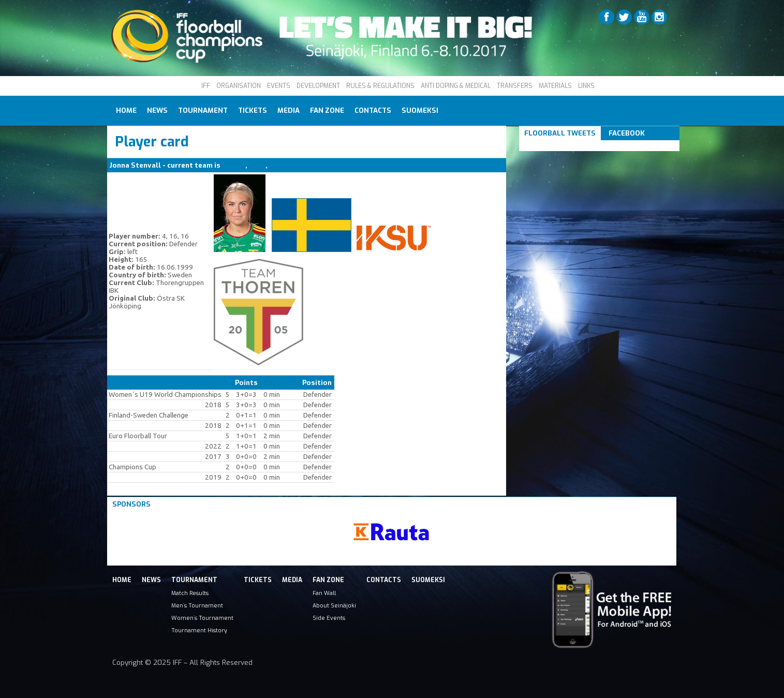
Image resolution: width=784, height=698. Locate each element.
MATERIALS (555, 86)
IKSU (257, 165)
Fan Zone (327, 110)
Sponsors (131, 504)
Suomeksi (420, 110)
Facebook (627, 133)
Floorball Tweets (560, 133)
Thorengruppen (296, 165)
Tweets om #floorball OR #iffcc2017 (588, 146)
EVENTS (279, 86)
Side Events (329, 618)
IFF (206, 86)
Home (126, 110)
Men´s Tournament (197, 605)
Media (289, 110)
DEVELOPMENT (318, 86)
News (157, 110)
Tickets (253, 110)
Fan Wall (324, 593)
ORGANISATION (239, 86)
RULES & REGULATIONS (380, 86)
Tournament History (199, 630)
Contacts (373, 110)
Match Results (190, 593)
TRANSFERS (515, 86)
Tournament (203, 110)
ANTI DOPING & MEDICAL (456, 86)
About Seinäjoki (334, 605)
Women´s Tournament (202, 618)
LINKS (586, 86)
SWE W (234, 165)
